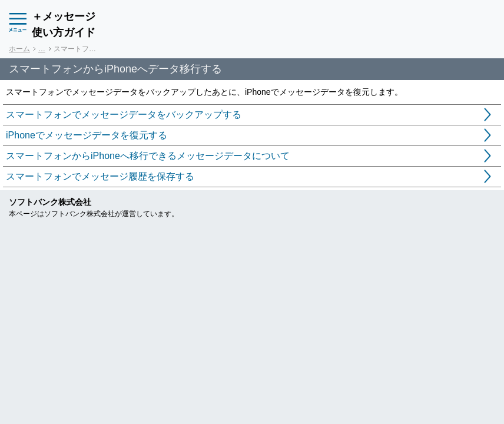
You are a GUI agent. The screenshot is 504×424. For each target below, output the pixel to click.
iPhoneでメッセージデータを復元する (87, 135)
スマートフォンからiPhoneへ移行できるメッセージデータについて (148, 156)
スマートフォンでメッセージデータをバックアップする (124, 115)
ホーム (19, 49)
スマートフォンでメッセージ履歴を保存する (100, 176)
